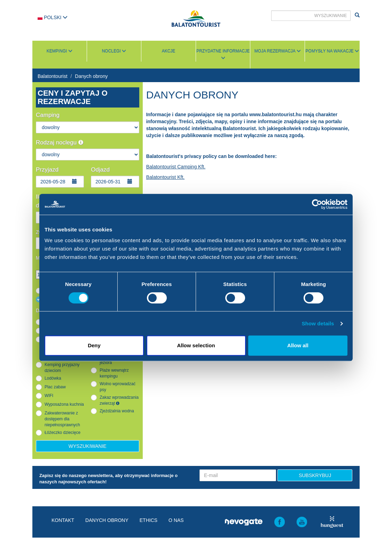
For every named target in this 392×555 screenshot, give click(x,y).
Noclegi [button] (114, 51)
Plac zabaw (55, 387)
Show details (318, 323)
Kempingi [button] (60, 51)
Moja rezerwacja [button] (278, 51)
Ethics (148, 520)
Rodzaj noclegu (60, 142)
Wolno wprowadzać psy (117, 387)
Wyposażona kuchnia (64, 404)
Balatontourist (53, 76)
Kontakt (63, 520)
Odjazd (100, 170)
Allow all (298, 345)
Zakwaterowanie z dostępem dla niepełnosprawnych (62, 419)
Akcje (169, 51)
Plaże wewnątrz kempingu (114, 373)
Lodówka (53, 378)
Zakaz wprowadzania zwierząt (119, 400)
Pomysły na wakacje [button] (332, 51)
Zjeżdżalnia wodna (117, 411)
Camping (48, 115)
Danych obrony (91, 76)
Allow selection (196, 345)
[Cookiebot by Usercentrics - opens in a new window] (317, 204)
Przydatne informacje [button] (223, 54)
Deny (94, 345)
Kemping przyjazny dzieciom (62, 368)
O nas (176, 520)
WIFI (49, 396)
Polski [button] (53, 17)
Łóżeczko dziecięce (62, 433)
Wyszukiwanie (88, 446)
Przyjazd (47, 170)
